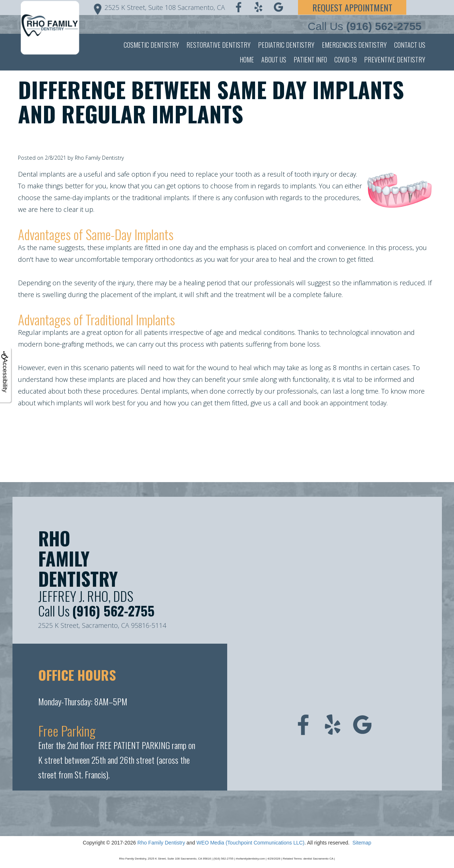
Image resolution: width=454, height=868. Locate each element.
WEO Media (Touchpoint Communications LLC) (250, 843)
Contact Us (410, 45)
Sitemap (362, 843)
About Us (274, 59)
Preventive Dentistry (395, 59)
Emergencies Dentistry (354, 45)
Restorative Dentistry (219, 45)
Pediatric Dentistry (286, 45)
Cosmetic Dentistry (151, 45)
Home (247, 59)
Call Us (364, 26)
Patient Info (310, 59)
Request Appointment (352, 7)
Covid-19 (346, 59)
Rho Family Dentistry (161, 843)
